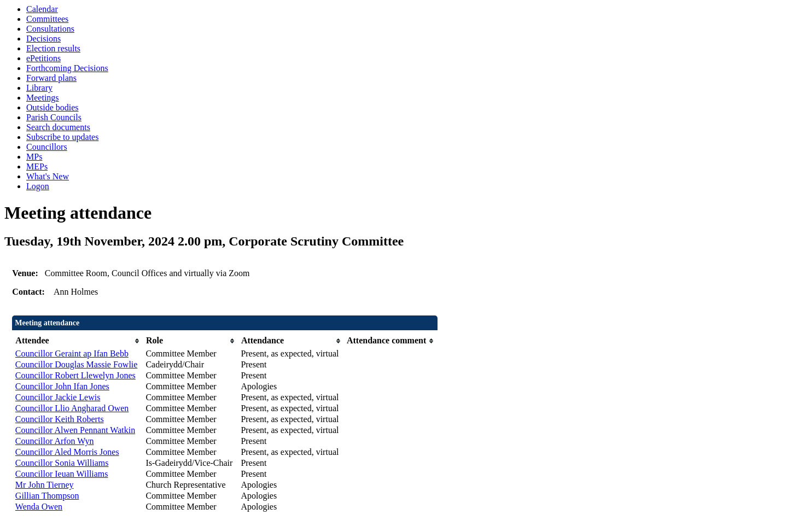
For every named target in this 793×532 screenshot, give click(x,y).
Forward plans (51, 78)
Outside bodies (53, 107)
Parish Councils (54, 117)
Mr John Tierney (45, 485)
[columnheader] (78, 341)
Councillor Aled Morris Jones (67, 452)
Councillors (47, 147)
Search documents (58, 127)
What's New (48, 176)
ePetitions (43, 58)
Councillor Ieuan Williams (62, 474)
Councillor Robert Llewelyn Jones (75, 375)
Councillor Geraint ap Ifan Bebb (72, 353)
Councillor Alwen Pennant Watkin (75, 430)
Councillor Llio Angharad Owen (72, 408)
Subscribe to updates (62, 137)
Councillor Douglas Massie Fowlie (77, 364)
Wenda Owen (39, 507)
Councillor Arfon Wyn (55, 441)
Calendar (42, 9)
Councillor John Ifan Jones (62, 386)
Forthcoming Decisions (67, 68)
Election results (53, 48)
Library (39, 88)
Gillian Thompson (47, 496)
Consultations (50, 29)
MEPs (37, 166)
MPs (34, 157)
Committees (47, 19)
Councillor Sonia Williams (62, 463)
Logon (38, 186)
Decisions (43, 39)
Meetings (43, 98)
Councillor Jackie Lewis (58, 397)
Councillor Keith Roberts (60, 419)
